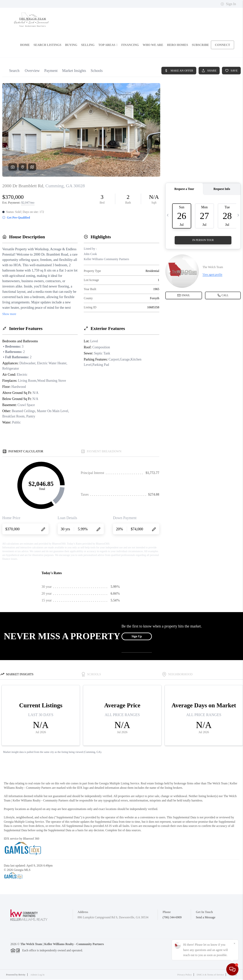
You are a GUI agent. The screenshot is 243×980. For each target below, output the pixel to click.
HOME (25, 46)
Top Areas (108, 46)
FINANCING (130, 46)
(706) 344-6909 (172, 918)
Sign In (228, 4)
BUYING (71, 46)
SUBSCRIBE (200, 46)
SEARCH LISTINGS (47, 46)
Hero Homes (178, 46)
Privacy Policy (185, 975)
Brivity (22, 975)
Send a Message (206, 918)
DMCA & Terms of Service (210, 975)
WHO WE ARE (153, 46)
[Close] (234, 944)
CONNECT (222, 46)
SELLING (88, 46)
